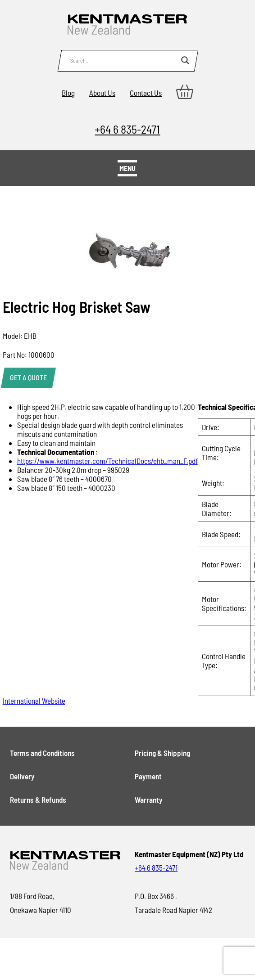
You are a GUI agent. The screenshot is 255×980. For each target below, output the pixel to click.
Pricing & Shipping (162, 753)
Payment (148, 776)
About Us (102, 93)
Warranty (149, 800)
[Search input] (123, 60)
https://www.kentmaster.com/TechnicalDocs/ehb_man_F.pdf (107, 461)
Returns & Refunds (38, 800)
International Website (34, 701)
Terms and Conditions (42, 753)
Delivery (22, 776)
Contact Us (146, 93)
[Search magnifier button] (185, 60)
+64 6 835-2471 (127, 129)
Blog (68, 93)
